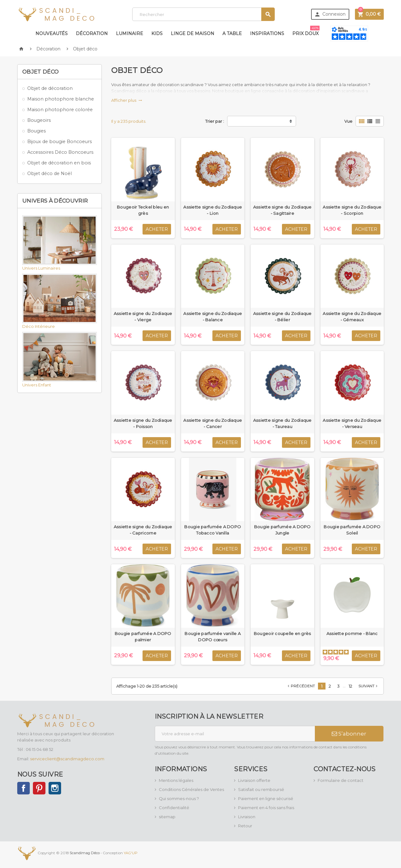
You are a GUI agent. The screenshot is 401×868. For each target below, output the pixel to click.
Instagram (55, 788)
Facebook (23, 788)
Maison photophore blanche (61, 99)
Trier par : (215, 121)
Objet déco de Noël (49, 173)
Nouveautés (52, 34)
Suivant (369, 686)
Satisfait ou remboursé (261, 789)
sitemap (167, 817)
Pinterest (39, 788)
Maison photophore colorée (60, 110)
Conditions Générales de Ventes (191, 789)
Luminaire (130, 34)
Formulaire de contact (341, 780)
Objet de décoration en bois (59, 163)
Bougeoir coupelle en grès (282, 633)
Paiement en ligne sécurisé (266, 798)
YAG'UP (131, 853)
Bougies (36, 131)
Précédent (301, 686)
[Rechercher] (203, 14)
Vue (348, 121)
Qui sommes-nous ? (179, 798)
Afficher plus (127, 100)
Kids (157, 34)
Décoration (92, 34)
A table (232, 34)
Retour (245, 826)
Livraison (247, 817)
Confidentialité (174, 808)
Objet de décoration (50, 88)
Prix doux (306, 31)
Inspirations (267, 34)
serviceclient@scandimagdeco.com (67, 759)
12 (350, 686)
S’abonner (349, 734)
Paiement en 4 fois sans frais (266, 808)
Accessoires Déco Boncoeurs (60, 152)
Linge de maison (193, 34)
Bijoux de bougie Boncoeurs (60, 142)
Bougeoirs (39, 120)
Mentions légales (176, 780)
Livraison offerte (254, 780)
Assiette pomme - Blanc (352, 633)
